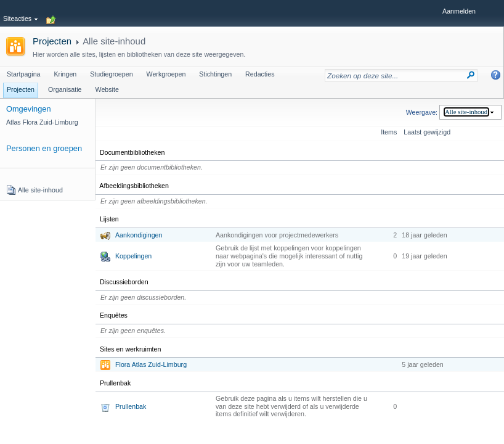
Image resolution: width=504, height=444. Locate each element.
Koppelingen (133, 256)
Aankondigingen (139, 235)
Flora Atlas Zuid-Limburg (151, 364)
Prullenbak (131, 406)
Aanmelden (459, 11)
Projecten (52, 41)
